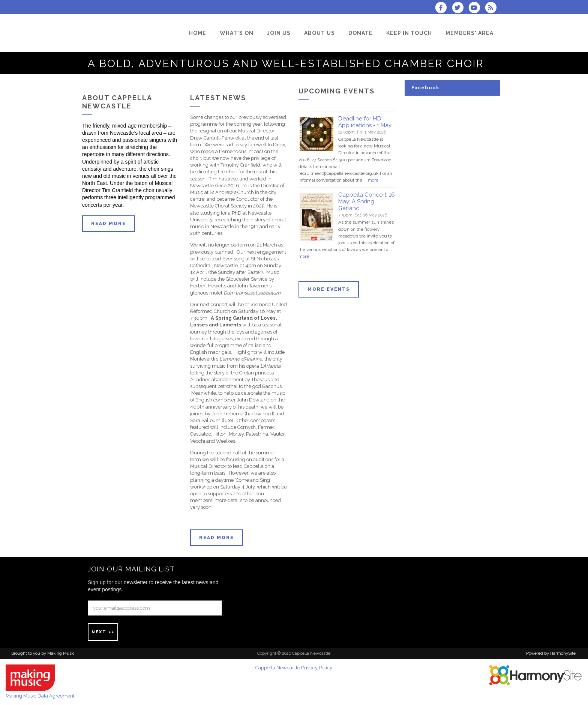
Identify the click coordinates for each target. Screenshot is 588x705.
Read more (109, 224)
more (373, 180)
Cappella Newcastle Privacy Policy (294, 668)
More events (329, 289)
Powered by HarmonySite (551, 653)
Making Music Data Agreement (40, 696)
